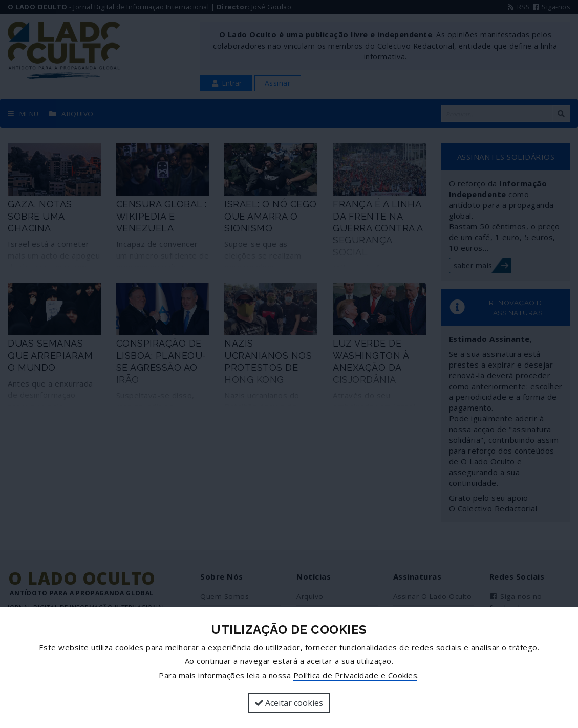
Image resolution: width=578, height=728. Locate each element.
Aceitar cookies (289, 703)
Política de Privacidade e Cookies (356, 675)
